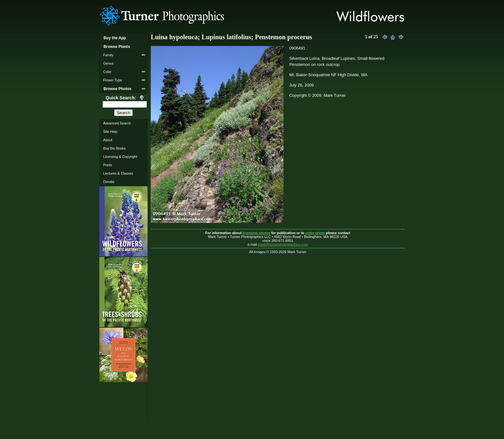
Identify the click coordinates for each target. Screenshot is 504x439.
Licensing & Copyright (120, 157)
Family (108, 55)
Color (107, 72)
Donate (109, 182)
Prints (108, 165)
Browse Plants (117, 47)
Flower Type (113, 80)
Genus (108, 63)
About (108, 140)
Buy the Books (114, 148)
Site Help (110, 132)
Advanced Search (117, 123)
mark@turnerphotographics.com (283, 244)
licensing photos (256, 233)
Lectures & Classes (118, 173)
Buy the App (115, 38)
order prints (315, 233)
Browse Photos (117, 89)
